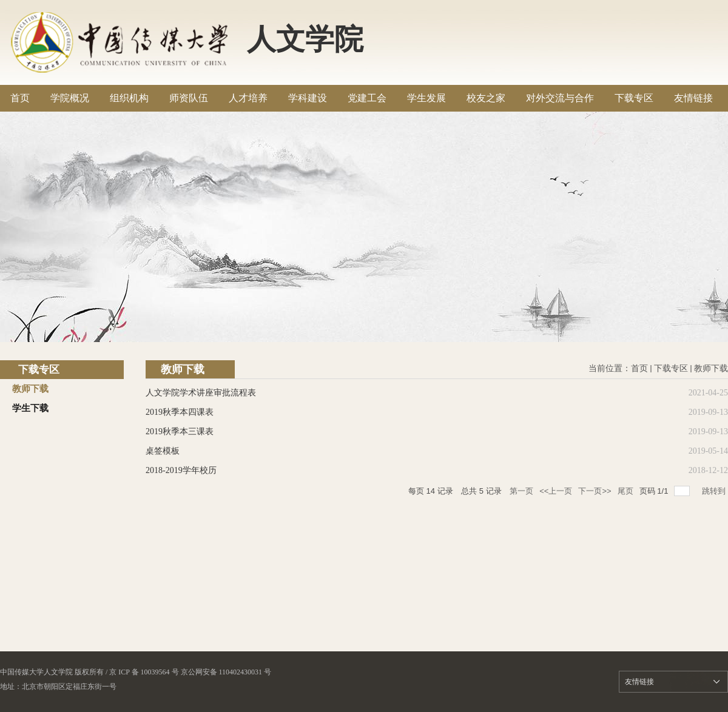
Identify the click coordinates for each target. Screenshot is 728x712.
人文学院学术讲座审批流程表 (201, 393)
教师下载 (711, 368)
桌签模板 (163, 451)
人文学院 (305, 39)
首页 (639, 368)
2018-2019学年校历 (181, 470)
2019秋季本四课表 (180, 412)
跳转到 (715, 491)
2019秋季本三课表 (180, 432)
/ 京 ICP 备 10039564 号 (142, 672)
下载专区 (671, 368)
